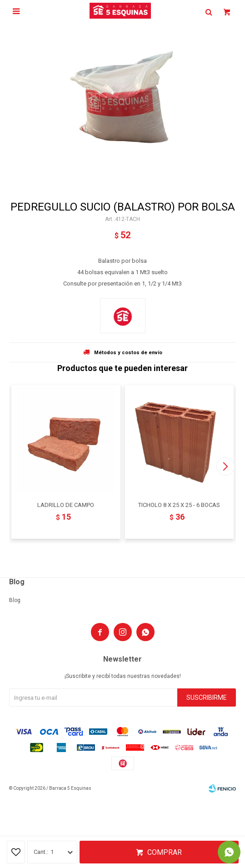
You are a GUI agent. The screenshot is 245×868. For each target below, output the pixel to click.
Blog (15, 600)
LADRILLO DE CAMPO (66, 505)
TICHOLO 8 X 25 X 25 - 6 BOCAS (179, 505)
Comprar (165, 852)
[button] (225, 467)
